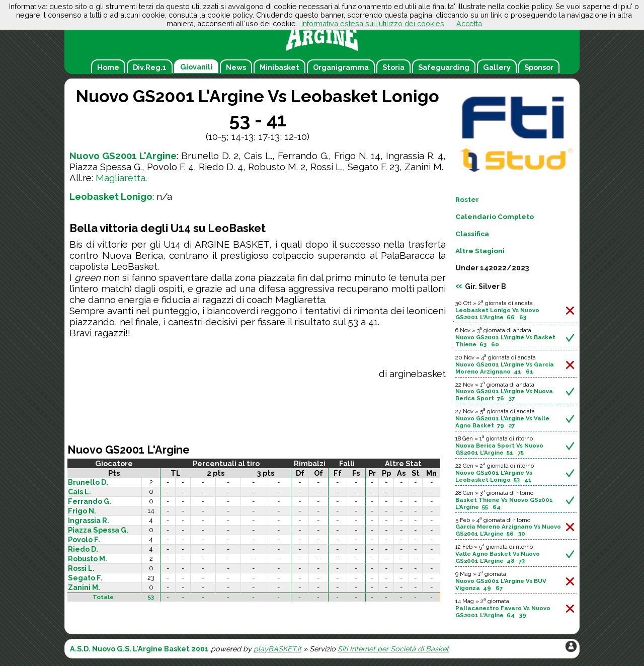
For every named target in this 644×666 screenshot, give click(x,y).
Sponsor (539, 67)
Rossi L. (81, 568)
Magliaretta (120, 178)
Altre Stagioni (480, 251)
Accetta (469, 23)
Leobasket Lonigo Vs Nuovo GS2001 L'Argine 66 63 (497, 314)
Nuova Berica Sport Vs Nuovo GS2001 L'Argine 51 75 (499, 449)
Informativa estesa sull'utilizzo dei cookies (373, 23)
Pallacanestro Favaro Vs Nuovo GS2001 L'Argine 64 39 (503, 612)
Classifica (472, 234)
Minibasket (279, 67)
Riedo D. (83, 549)
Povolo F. (84, 540)
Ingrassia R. (89, 521)
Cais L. (79, 492)
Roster (467, 199)
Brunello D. (88, 482)
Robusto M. (88, 559)
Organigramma (341, 67)
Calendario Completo (495, 216)
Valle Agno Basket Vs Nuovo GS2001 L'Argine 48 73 (498, 557)
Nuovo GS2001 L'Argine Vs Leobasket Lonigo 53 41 (494, 476)
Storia (393, 67)
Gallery (497, 67)
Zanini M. (84, 587)
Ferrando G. (90, 501)
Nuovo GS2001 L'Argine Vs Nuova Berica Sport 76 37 (504, 395)
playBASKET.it (277, 649)
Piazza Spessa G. (98, 530)
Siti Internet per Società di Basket (393, 649)
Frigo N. (82, 511)
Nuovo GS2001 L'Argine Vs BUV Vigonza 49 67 (501, 584)
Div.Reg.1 (150, 67)
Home (108, 67)
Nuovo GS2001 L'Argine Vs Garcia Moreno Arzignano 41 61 (505, 368)
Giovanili (196, 67)
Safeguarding (444, 67)
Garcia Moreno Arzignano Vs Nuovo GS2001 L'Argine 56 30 (508, 530)
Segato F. (85, 578)
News (236, 67)
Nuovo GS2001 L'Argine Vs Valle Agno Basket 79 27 (502, 422)
